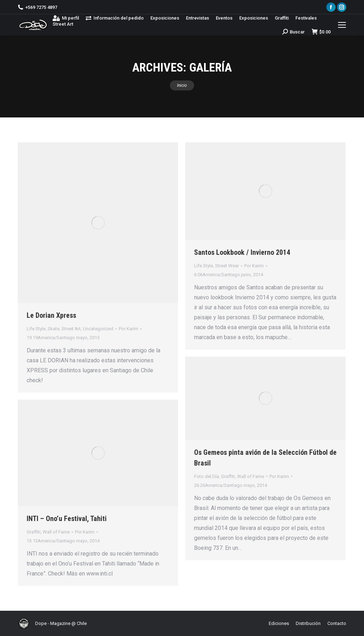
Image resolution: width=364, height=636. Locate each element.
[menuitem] (66, 18)
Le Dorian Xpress (51, 315)
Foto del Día (207, 476)
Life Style (36, 329)
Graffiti (228, 476)
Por (129, 329)
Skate (53, 329)
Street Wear (227, 266)
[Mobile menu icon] (342, 25)
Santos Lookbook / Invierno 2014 (242, 252)
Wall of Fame (251, 476)
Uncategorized (98, 329)
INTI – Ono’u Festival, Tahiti (67, 519)
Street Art (71, 329)
